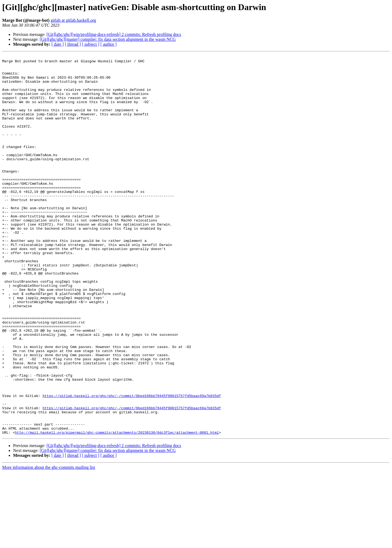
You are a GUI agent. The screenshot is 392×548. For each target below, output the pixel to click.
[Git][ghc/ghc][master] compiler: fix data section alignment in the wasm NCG (108, 39)
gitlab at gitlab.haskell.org (73, 20)
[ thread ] (73, 44)
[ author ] (109, 44)
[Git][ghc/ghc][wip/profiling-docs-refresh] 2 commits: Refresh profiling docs (114, 34)
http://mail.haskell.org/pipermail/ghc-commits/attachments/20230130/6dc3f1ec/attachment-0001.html (117, 508)
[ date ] (58, 44)
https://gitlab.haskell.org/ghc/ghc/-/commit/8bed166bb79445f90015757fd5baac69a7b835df (132, 464)
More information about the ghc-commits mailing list (49, 543)
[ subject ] (91, 44)
